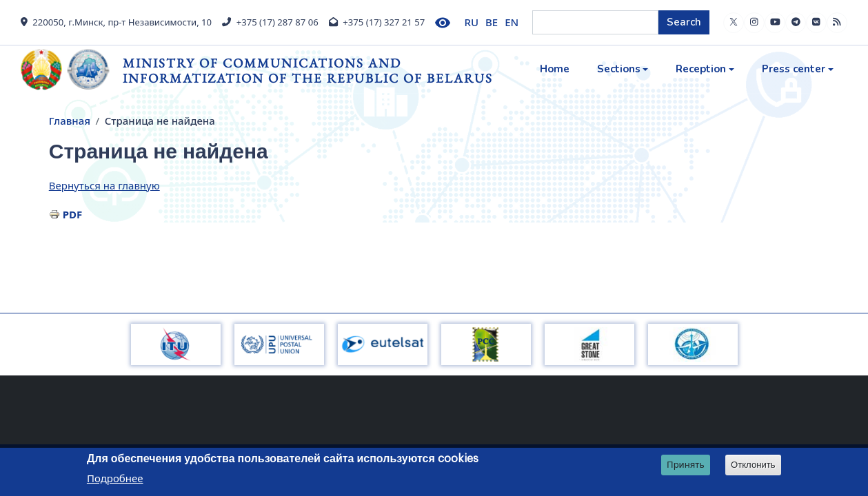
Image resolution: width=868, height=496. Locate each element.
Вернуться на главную (104, 185)
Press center (794, 69)
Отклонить (753, 466)
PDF (73, 214)
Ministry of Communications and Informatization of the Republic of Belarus (308, 71)
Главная (70, 121)
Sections (619, 69)
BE (492, 22)
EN (512, 22)
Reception (701, 69)
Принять (686, 466)
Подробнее (115, 479)
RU (472, 22)
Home (555, 69)
